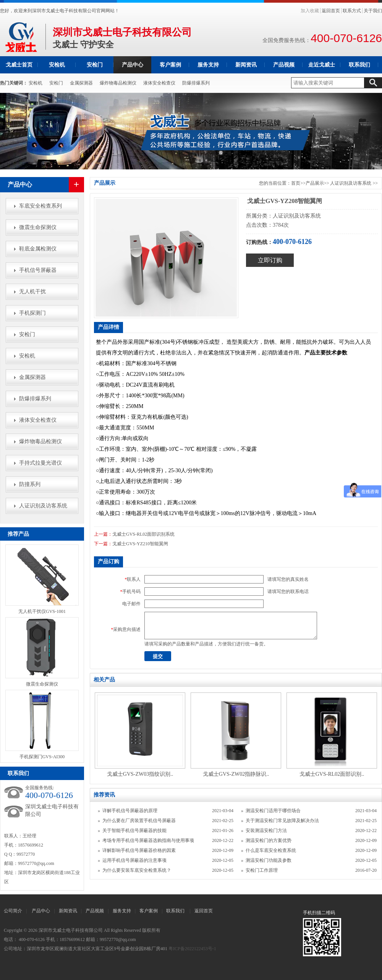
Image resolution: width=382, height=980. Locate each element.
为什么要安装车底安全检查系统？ (137, 870)
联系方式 (352, 11)
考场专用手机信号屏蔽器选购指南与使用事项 (148, 840)
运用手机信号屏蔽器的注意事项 (134, 860)
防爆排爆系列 (196, 83)
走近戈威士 (322, 65)
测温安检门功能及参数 (269, 860)
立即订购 (270, 260)
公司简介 (13, 911)
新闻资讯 (246, 65)
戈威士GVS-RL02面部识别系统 (143, 534)
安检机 (57, 65)
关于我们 (373, 11)
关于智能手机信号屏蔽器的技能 (134, 830)
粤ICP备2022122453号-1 (192, 949)
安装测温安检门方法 (266, 830)
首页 (296, 183)
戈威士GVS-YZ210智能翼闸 (140, 544)
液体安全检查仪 (159, 83)
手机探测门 (32, 313)
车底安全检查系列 (40, 206)
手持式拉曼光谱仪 (40, 463)
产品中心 (133, 65)
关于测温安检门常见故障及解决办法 (282, 821)
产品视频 (284, 65)
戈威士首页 (19, 65)
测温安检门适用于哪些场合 (273, 811)
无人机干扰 (32, 292)
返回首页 (331, 11)
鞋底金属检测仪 (38, 249)
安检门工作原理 (262, 870)
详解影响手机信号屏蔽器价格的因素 (139, 850)
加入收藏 (310, 11)
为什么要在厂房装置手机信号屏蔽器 (139, 821)
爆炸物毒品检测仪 (118, 83)
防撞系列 (30, 484)
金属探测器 (81, 83)
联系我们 (359, 65)
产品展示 (315, 183)
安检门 (95, 65)
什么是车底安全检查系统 (271, 850)
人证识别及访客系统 (43, 506)
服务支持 (208, 65)
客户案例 (170, 65)
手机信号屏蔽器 (38, 270)
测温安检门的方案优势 (269, 840)
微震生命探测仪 (38, 227)
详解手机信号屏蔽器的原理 (130, 811)
